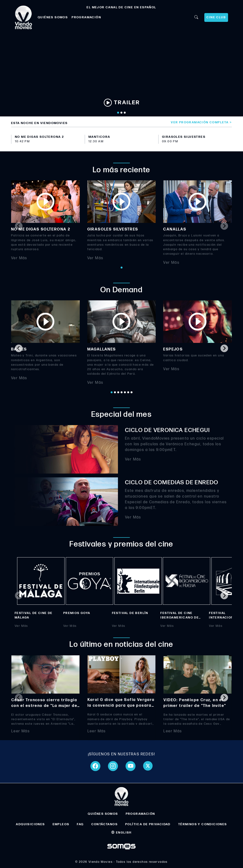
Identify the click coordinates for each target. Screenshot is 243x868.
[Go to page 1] (121, 268)
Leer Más (21, 731)
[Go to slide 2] (121, 113)
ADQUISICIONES (30, 824)
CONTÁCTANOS (105, 824)
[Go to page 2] (115, 392)
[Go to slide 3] (125, 113)
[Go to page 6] (128, 392)
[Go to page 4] (121, 392)
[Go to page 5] (125, 392)
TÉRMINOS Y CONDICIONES (203, 824)
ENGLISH (121, 833)
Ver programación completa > (201, 122)
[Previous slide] (19, 226)
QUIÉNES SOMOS (53, 17)
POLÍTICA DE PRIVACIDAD (148, 824)
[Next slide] (224, 226)
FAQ (80, 824)
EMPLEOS (61, 824)
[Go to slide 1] (118, 113)
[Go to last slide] (19, 348)
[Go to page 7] (131, 392)
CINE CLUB (216, 17)
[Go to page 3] (118, 392)
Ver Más (19, 258)
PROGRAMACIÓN (86, 17)
